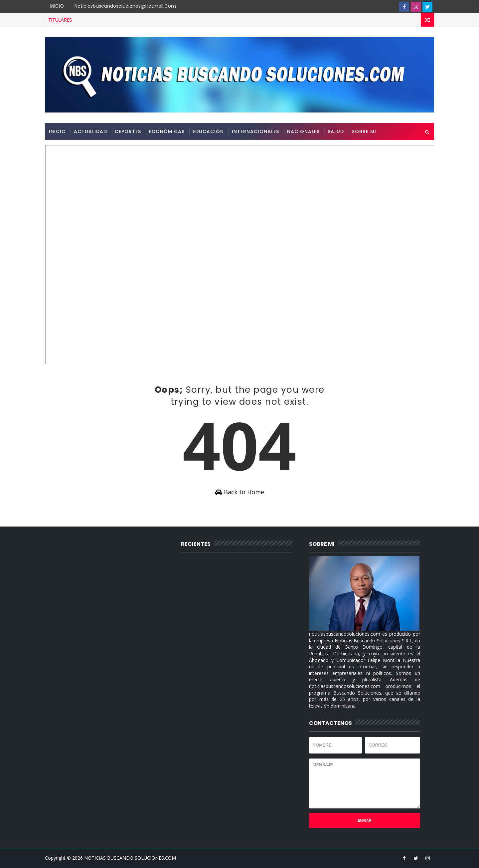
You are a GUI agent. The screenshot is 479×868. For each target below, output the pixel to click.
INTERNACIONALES (255, 131)
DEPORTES (128, 131)
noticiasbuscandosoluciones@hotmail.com (125, 6)
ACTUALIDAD (90, 131)
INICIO (57, 6)
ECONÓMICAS (167, 131)
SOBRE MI (364, 131)
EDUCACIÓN (208, 131)
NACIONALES (303, 131)
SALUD (336, 131)
